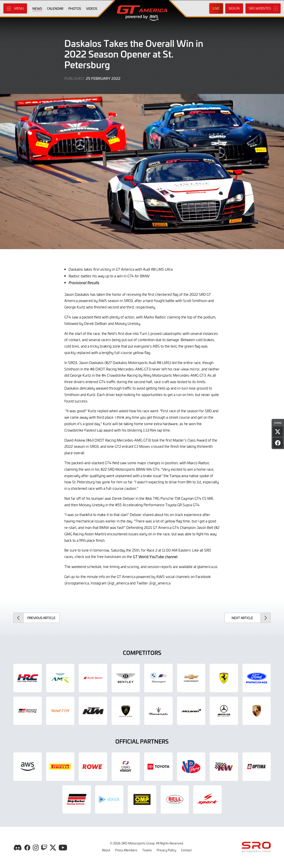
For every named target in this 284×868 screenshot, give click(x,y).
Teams (147, 850)
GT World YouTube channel (155, 556)
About (106, 850)
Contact (186, 850)
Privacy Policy (166, 850)
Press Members (126, 850)
